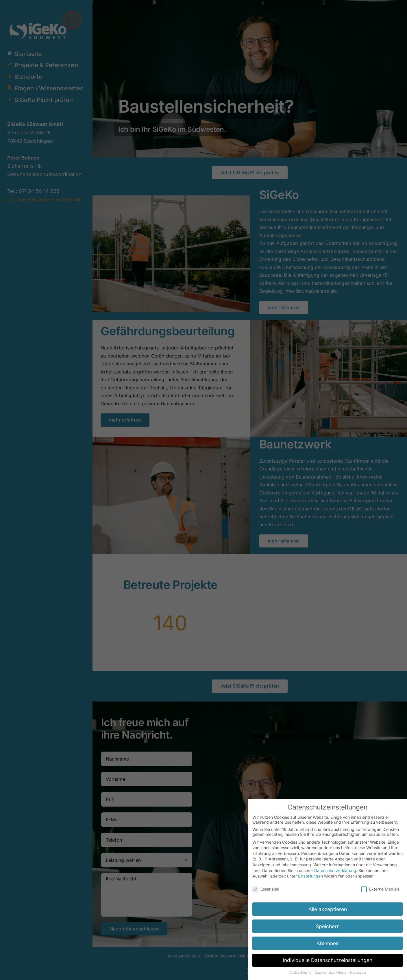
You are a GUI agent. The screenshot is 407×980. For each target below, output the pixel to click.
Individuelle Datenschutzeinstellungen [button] (328, 960)
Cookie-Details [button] (301, 973)
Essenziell (266, 889)
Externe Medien (380, 889)
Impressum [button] (358, 973)
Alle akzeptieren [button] (328, 909)
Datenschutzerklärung (335, 870)
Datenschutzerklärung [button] (331, 973)
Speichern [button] (328, 926)
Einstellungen (310, 876)
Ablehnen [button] (328, 943)
